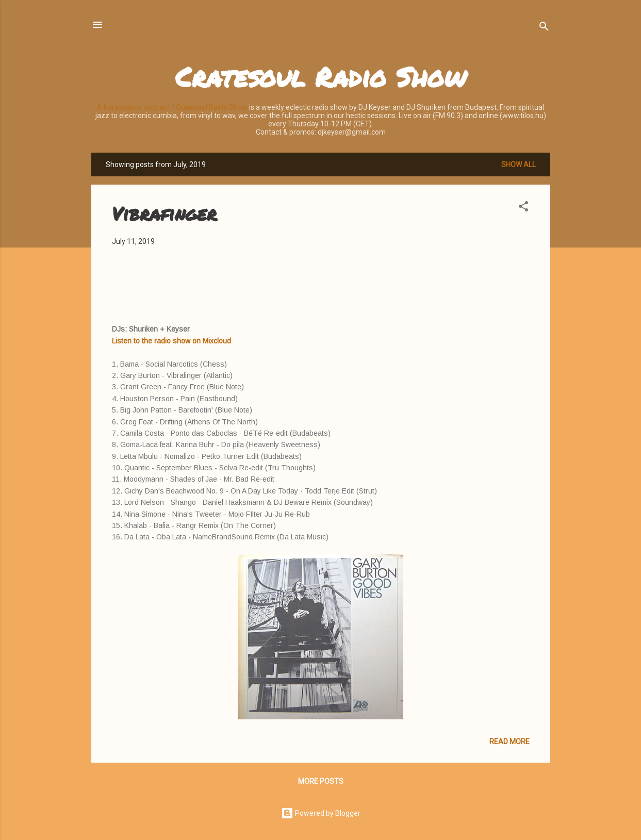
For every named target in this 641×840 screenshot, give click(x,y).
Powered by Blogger (321, 813)
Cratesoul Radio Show (321, 77)
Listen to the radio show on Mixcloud (171, 341)
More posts (321, 781)
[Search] (544, 28)
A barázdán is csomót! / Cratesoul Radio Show (172, 107)
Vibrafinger (164, 213)
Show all (519, 164)
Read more (509, 742)
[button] (523, 208)
